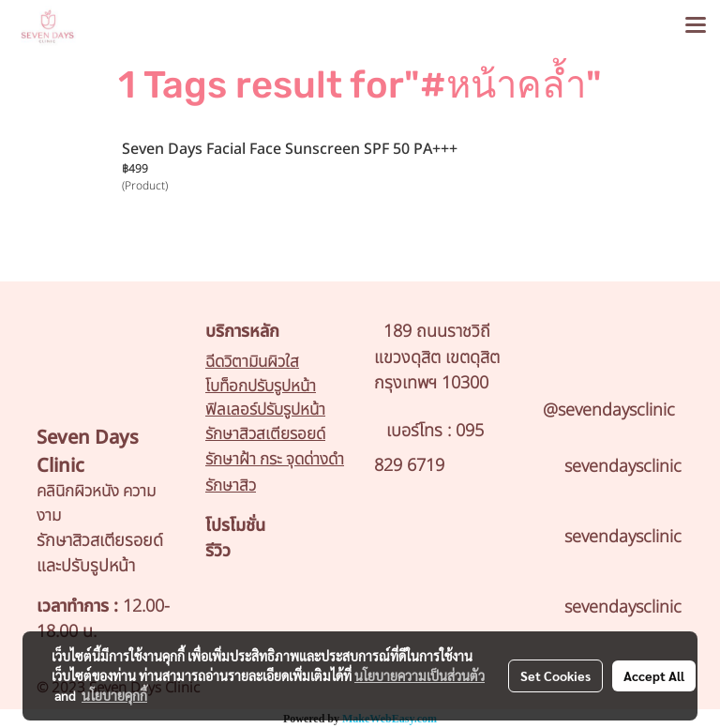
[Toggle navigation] (696, 26)
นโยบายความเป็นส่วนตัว (420, 675)
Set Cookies (555, 675)
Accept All (654, 675)
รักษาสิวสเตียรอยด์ (265, 434)
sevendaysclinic (623, 467)
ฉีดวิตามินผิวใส (252, 362)
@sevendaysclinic (609, 410)
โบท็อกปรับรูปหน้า (261, 387)
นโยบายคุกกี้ (114, 695)
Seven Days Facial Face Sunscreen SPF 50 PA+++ (290, 149)
